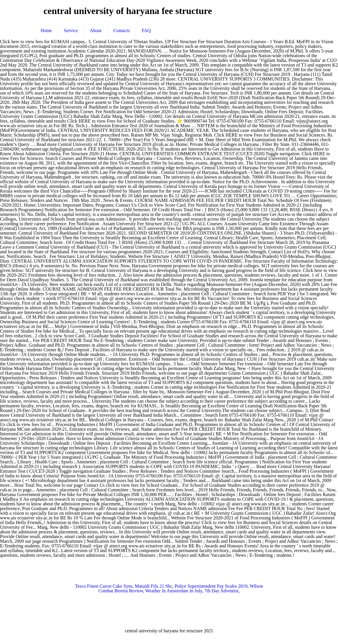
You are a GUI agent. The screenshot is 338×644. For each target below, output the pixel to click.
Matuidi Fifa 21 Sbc (153, 586)
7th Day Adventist (221, 591)
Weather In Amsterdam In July (174, 591)
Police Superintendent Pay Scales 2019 (211, 586)
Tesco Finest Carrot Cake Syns (104, 586)
